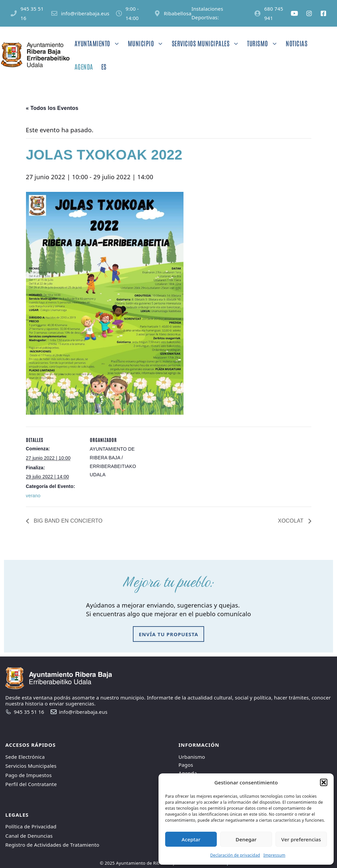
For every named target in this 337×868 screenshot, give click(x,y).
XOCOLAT (292, 521)
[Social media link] (294, 13)
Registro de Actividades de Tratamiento (52, 845)
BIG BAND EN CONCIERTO (68, 521)
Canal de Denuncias (29, 836)
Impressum (274, 855)
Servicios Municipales (208, 43)
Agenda (84, 66)
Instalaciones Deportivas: (207, 13)
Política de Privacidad (31, 826)
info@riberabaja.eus (85, 13)
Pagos (186, 765)
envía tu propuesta (169, 634)
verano (33, 496)
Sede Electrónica (25, 757)
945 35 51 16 (29, 712)
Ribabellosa (178, 13)
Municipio (148, 43)
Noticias (297, 43)
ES (104, 66)
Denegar (246, 839)
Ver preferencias (301, 839)
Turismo (264, 43)
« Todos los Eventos (52, 108)
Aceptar (191, 839)
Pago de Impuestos (28, 775)
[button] (324, 782)
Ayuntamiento (99, 43)
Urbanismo (192, 757)
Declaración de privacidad (235, 855)
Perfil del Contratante (31, 784)
